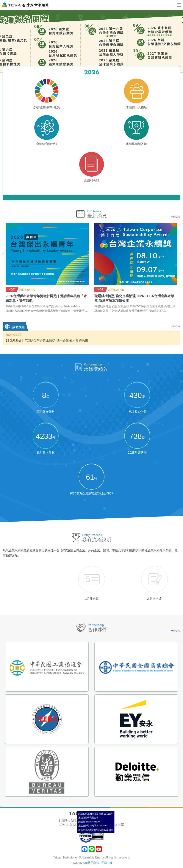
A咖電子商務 (91, 863)
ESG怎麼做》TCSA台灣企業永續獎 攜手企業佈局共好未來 (47, 341)
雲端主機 (107, 863)
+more (176, 217)
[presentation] (3, 254)
